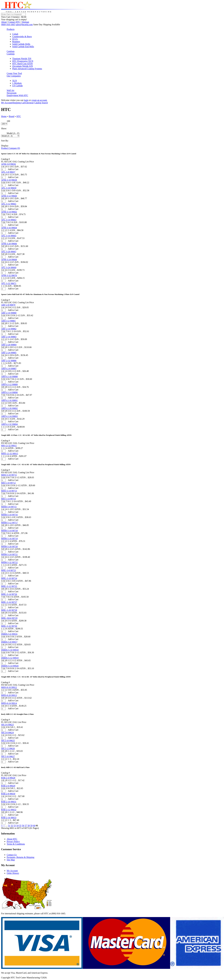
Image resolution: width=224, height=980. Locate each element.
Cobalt (15, 34)
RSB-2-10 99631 (9, 802)
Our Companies (14, 76)
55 (20, 826)
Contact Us (12, 855)
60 (34, 826)
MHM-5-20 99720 (9, 547)
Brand (11, 116)
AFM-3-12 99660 (9, 196)
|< (2, 826)
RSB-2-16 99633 (9, 818)
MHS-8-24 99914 (9, 703)
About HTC (12, 839)
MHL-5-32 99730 (9, 626)
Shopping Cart (19, 103)
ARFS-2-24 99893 (9, 416)
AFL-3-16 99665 (9, 236)
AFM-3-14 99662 (9, 212)
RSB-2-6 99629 (8, 786)
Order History (13, 873)
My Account (7, 103)
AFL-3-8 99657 (8, 172)
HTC (19, 116)
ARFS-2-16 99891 (9, 400)
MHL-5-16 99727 (9, 602)
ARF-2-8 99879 (8, 305)
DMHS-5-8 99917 (9, 642)
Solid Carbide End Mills (23, 47)
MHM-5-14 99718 (9, 531)
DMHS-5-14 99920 (10, 666)
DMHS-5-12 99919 (10, 658)
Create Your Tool (14, 73)
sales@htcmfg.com (24, 24)
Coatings (11, 54)
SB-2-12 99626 (8, 749)
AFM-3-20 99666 (9, 244)
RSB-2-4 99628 (8, 778)
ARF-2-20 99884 (9, 345)
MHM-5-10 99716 (9, 515)
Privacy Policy (13, 841)
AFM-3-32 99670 (9, 275)
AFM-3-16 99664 (9, 228)
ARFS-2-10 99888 (9, 377)
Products (11, 29)
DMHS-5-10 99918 (10, 650)
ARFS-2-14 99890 (9, 392)
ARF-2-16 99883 (9, 337)
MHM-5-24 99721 (9, 554)
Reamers (16, 42)
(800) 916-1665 (8, 24)
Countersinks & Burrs (22, 37)
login (26, 100)
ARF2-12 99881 (8, 321)
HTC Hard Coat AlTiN (22, 64)
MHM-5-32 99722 (9, 562)
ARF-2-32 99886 (9, 361)
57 (26, 826)
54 (17, 826)
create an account (39, 100)
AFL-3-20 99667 (9, 252)
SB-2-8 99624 (7, 733)
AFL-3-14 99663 (9, 220)
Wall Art (10, 90)
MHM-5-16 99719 (9, 539)
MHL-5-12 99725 (9, 586)
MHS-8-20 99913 (9, 695)
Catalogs (11, 51)
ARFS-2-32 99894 (9, 424)
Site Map (11, 860)
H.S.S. (15, 39)
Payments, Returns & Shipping (20, 857)
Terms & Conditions (16, 844)
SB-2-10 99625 (8, 741)
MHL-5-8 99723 (8, 570)
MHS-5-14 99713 (9, 491)
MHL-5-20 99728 (9, 610)
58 (29, 826)
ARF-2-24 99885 (9, 353)
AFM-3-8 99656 (8, 164)
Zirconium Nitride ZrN (23, 66)
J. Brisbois (17, 83)
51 (9, 826)
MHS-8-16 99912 (9, 687)
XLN (15, 81)
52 (12, 826)
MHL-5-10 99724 (9, 578)
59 (31, 826)
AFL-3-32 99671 (9, 283)
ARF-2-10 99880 (9, 313)
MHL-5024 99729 (9, 618)
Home (4, 116)
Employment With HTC (17, 95)
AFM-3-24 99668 (9, 260)
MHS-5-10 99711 (9, 475)
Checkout (29, 103)
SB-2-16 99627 (8, 756)
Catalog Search (41, 103)
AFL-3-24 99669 (9, 268)
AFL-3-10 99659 (9, 188)
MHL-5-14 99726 (9, 594)
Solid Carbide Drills (21, 44)
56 (23, 826)
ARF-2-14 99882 (9, 329)
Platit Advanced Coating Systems (27, 69)
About (4, 22)
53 (15, 826)
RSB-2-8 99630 (8, 794)
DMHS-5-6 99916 (9, 634)
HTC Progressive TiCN (23, 61)
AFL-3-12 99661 (9, 204)
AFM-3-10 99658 (9, 180)
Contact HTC (14, 22)
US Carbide (17, 86)
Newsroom (12, 93)
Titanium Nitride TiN (22, 59)
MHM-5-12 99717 (9, 523)
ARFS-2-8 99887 (9, 369)
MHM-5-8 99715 (9, 507)
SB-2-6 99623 (7, 725)
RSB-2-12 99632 (9, 810)
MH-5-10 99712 (8, 483)
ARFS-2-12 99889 (9, 384)
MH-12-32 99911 (9, 446)
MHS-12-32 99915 (10, 454)
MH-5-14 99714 (8, 499)
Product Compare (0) (11, 148)
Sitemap (25, 22)
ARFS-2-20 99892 (9, 408)
